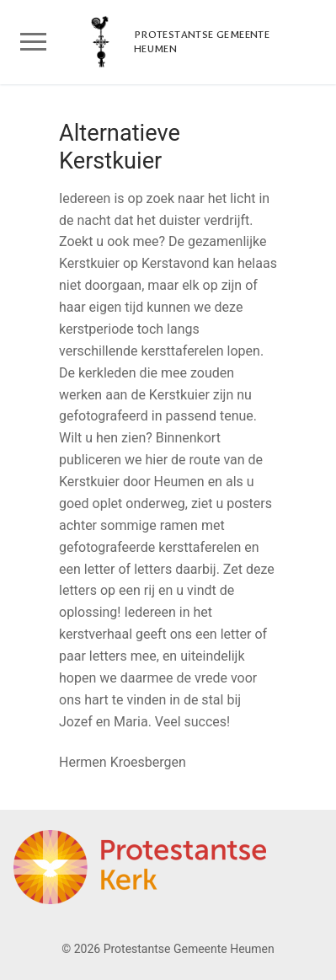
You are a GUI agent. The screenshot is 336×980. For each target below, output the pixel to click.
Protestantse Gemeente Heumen (202, 42)
